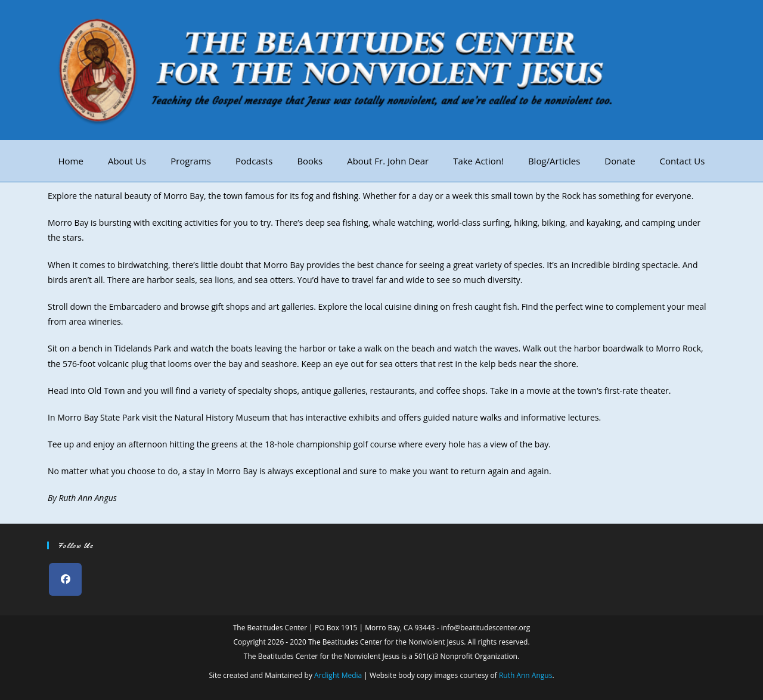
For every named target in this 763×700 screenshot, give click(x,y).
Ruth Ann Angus (525, 675)
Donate (620, 161)
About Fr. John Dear (388, 161)
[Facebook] (65, 579)
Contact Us (683, 161)
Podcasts (254, 161)
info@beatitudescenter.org (486, 628)
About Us (127, 161)
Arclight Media (338, 675)
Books (310, 161)
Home (71, 161)
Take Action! (478, 161)
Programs (191, 161)
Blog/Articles (554, 161)
